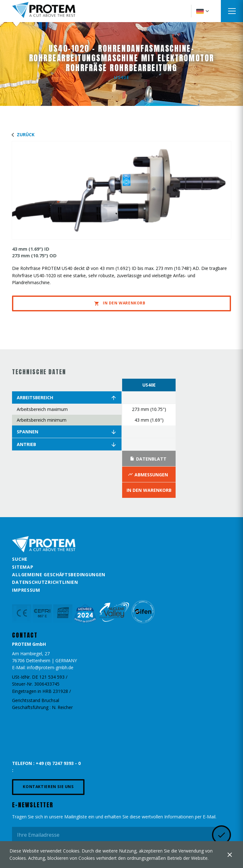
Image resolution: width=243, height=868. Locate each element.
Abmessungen (148, 474)
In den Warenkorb (120, 303)
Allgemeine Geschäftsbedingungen (59, 575)
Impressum (26, 590)
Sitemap (23, 567)
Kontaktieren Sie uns (48, 787)
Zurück (22, 134)
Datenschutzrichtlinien (45, 582)
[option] (149, 438)
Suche (20, 559)
